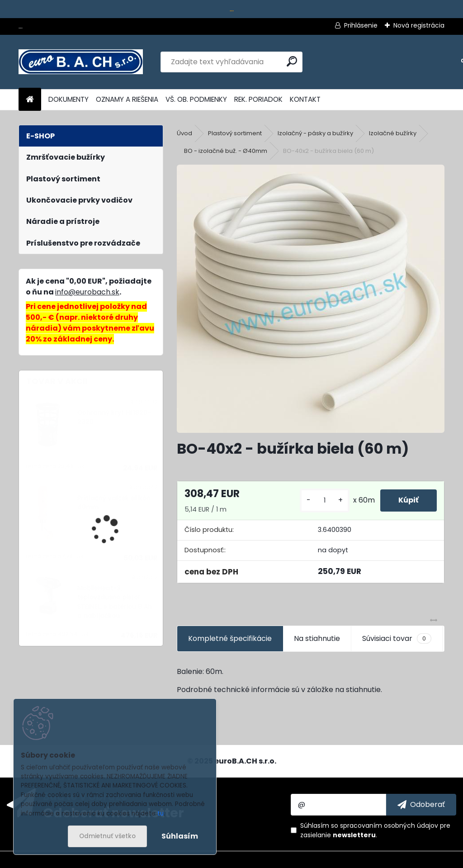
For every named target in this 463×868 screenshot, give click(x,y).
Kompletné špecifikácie (230, 638)
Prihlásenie (361, 25)
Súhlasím (180, 836)
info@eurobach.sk (87, 292)
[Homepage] (30, 100)
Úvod (184, 133)
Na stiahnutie (317, 638)
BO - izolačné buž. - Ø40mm (226, 151)
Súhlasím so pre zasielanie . (375, 830)
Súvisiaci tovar (397, 639)
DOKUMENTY (69, 99)
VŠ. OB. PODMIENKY (196, 99)
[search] (292, 61)
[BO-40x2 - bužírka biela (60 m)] (311, 299)
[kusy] (325, 500)
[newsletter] (421, 805)
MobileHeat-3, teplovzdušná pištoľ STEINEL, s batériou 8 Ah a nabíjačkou (115, 602)
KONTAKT (305, 99)
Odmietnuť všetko (107, 836)
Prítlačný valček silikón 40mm (114, 503)
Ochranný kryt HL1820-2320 (114, 417)
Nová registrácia (419, 25)
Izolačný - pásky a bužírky (315, 133)
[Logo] (81, 62)
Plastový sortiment (235, 133)
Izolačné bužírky (393, 133)
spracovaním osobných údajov (389, 825)
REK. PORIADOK (258, 99)
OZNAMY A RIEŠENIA (127, 99)
